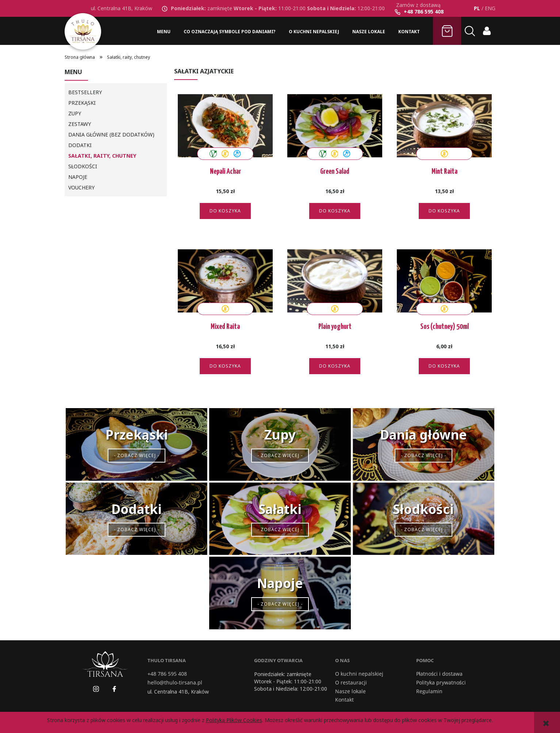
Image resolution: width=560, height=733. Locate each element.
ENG (490, 8)
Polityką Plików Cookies (234, 720)
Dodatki (80, 145)
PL (477, 8)
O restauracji (351, 683)
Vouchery (81, 187)
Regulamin (429, 691)
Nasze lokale (350, 691)
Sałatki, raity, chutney (102, 156)
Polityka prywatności (441, 683)
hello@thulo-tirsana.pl (175, 683)
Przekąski (82, 103)
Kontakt (344, 700)
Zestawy (80, 124)
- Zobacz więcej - (137, 455)
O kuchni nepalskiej (359, 674)
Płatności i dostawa (439, 674)
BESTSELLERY (85, 92)
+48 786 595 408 (424, 11)
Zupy (75, 113)
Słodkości (83, 166)
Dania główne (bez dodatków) (111, 135)
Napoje (78, 177)
